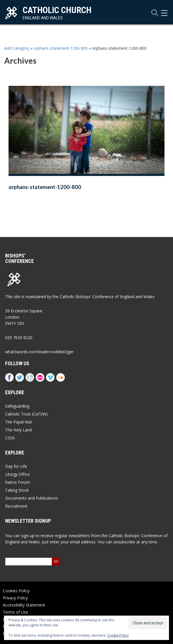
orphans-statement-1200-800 (61, 48)
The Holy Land (18, 430)
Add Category (17, 48)
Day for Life (16, 466)
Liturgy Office (17, 474)
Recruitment (16, 506)
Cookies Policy (16, 591)
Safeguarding (17, 406)
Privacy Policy (15, 598)
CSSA (10, 438)
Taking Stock (17, 490)
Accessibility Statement (24, 605)
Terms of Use (15, 612)
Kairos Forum (18, 482)
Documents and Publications (32, 498)
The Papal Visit (19, 422)
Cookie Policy (118, 635)
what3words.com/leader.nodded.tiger (39, 352)
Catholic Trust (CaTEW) (26, 414)
